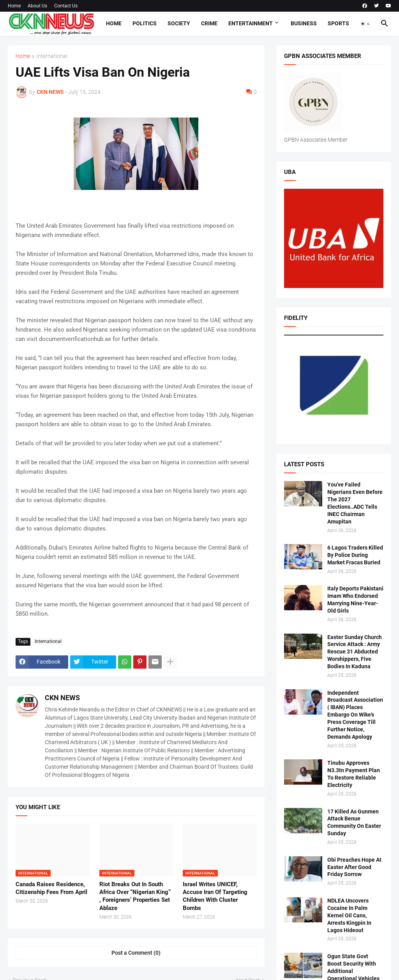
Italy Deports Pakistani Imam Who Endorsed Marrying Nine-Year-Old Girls (355, 600)
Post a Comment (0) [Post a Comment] (136, 953)
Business (304, 23)
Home (14, 6)
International (52, 56)
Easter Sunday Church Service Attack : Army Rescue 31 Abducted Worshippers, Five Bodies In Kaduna (355, 652)
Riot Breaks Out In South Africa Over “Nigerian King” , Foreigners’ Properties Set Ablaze (135, 896)
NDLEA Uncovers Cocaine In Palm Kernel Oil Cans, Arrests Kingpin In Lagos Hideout (349, 915)
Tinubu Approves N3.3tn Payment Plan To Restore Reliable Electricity (354, 774)
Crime (209, 23)
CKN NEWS (62, 698)
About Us (37, 6)
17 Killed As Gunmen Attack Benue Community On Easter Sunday (354, 823)
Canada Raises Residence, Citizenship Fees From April (51, 888)
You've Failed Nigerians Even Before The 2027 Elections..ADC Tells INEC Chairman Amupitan (355, 503)
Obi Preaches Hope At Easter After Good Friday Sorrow (354, 867)
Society (179, 23)
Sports (338, 23)
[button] (365, 24)
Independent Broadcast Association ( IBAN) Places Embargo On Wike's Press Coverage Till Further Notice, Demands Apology (355, 715)
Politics (145, 23)
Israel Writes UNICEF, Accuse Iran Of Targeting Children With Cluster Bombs (215, 896)
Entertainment (251, 23)
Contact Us (66, 6)
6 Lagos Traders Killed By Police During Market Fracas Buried (355, 555)
